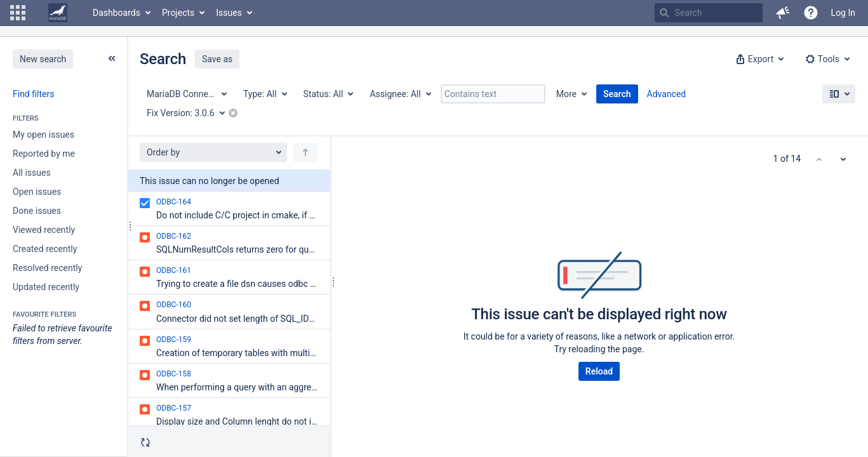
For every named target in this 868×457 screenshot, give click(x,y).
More (566, 94)
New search (43, 59)
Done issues (37, 211)
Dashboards (117, 13)
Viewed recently (44, 230)
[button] (18, 13)
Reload (599, 371)
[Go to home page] (58, 13)
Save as (217, 59)
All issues (32, 173)
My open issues (43, 135)
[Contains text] (493, 94)
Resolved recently (47, 268)
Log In (843, 13)
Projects (178, 13)
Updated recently (46, 287)
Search (617, 94)
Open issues (37, 192)
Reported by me (44, 154)
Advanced (667, 94)
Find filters (33, 94)
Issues (229, 13)
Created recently (45, 249)
